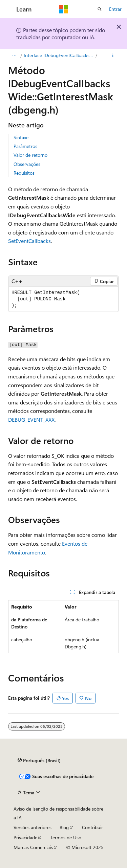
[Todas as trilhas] (14, 55)
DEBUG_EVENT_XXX (31, 419)
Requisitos (24, 173)
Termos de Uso (66, 837)
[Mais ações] (113, 55)
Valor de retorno (30, 155)
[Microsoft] (64, 9)
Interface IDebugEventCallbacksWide (59, 55)
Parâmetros (25, 146)
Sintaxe (21, 137)
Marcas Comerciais (33, 847)
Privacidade (25, 837)
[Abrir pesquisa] (100, 9)
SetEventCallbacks (29, 241)
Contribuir (92, 827)
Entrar (115, 9)
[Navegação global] (7, 9)
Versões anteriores (33, 827)
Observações (27, 164)
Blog (64, 827)
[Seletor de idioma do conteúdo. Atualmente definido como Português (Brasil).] (39, 761)
